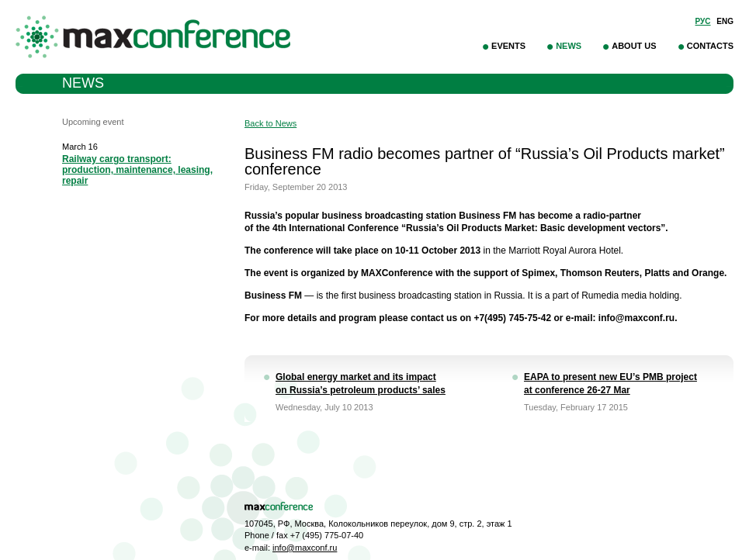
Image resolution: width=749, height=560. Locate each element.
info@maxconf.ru (305, 548)
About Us (634, 46)
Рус (703, 21)
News (569, 46)
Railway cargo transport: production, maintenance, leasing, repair (137, 170)
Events (508, 46)
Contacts (710, 46)
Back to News (270, 123)
